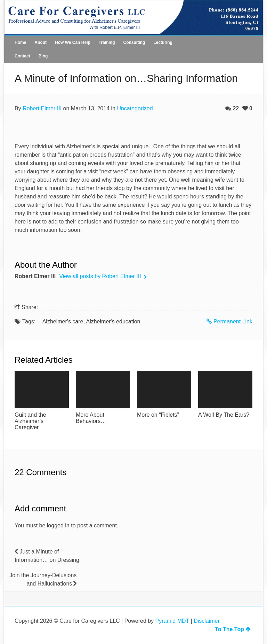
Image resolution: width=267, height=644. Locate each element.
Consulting (134, 42)
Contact (22, 56)
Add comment (40, 508)
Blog (43, 56)
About (41, 42)
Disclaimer (207, 621)
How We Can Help (73, 42)
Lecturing (163, 42)
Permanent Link (229, 321)
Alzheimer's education (113, 321)
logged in (58, 525)
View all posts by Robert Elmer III (101, 276)
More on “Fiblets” (158, 415)
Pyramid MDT (172, 621)
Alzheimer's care (63, 321)
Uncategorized (135, 108)
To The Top (233, 629)
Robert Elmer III (42, 108)
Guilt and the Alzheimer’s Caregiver (30, 421)
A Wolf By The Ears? (224, 415)
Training (107, 42)
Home (20, 42)
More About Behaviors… (91, 418)
